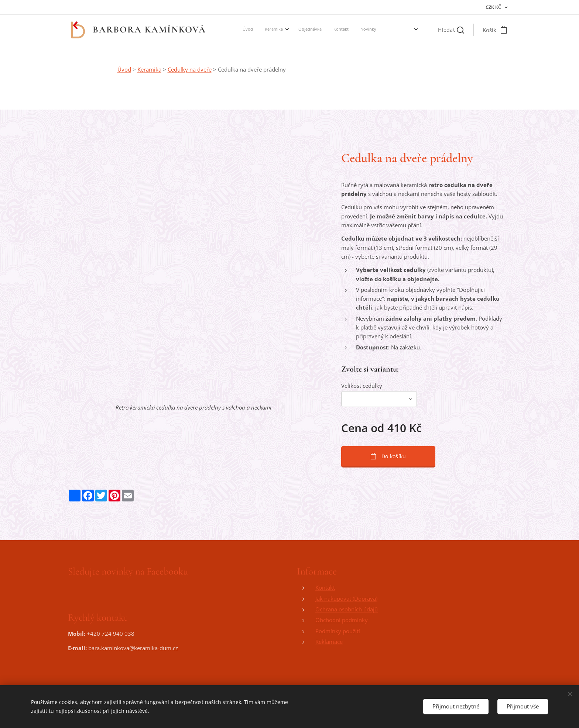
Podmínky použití (338, 631)
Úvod (124, 69)
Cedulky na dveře (190, 69)
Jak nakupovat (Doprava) (346, 598)
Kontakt (325, 588)
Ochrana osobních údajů (347, 609)
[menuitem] (296, 30)
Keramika (149, 69)
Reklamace (329, 642)
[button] (451, 30)
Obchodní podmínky (342, 620)
